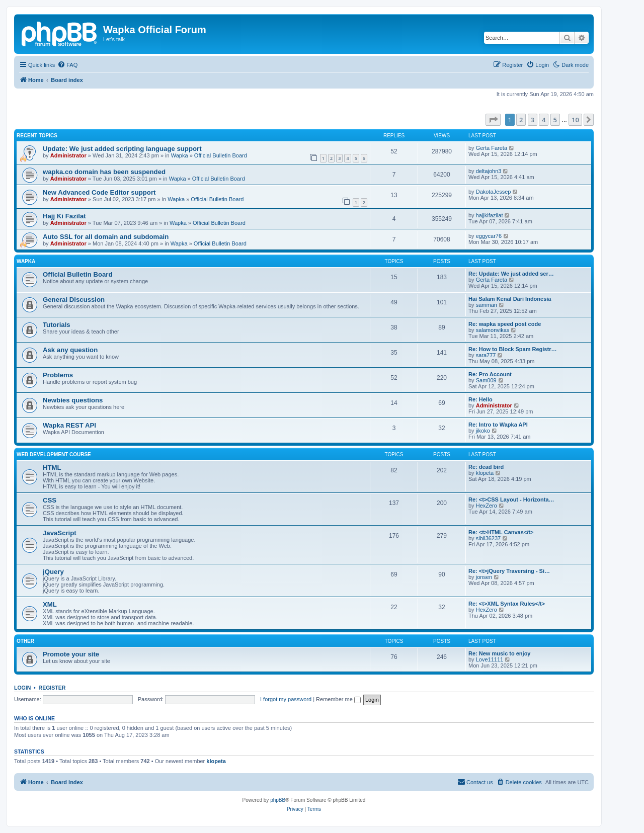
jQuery (53, 572)
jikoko (483, 431)
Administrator (68, 155)
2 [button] (521, 120)
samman (487, 305)
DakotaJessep (494, 192)
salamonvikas (493, 330)
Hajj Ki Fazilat (64, 216)
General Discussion (74, 300)
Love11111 (490, 659)
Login (22, 688)
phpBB (278, 800)
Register (52, 688)
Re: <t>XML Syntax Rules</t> (507, 604)
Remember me (338, 699)
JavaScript (60, 533)
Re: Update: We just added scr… (511, 274)
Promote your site (71, 654)
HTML (52, 468)
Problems (58, 375)
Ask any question (70, 350)
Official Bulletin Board (221, 155)
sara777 (486, 355)
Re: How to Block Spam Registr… (512, 349)
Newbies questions (73, 400)
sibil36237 (489, 538)
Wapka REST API (69, 425)
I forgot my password (286, 699)
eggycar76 (489, 236)
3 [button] (533, 120)
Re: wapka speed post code (505, 324)
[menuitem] (67, 65)
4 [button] (544, 120)
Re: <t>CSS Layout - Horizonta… (511, 499)
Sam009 (486, 380)
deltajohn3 (489, 171)
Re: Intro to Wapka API (498, 425)
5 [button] (555, 120)
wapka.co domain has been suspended (104, 172)
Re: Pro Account (490, 374)
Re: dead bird (486, 467)
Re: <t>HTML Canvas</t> (501, 532)
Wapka (180, 155)
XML (50, 604)
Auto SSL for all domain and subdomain (106, 237)
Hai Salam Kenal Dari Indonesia (510, 299)
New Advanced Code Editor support (99, 192)
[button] (493, 120)
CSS (50, 500)
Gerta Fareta (492, 148)
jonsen (484, 577)
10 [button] (575, 120)
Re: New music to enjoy (499, 653)
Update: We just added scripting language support (122, 149)
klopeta (485, 473)
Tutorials (57, 325)
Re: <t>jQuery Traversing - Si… (509, 571)
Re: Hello (480, 399)
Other (25, 641)
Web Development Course (54, 454)
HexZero (487, 506)
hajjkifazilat (490, 215)
